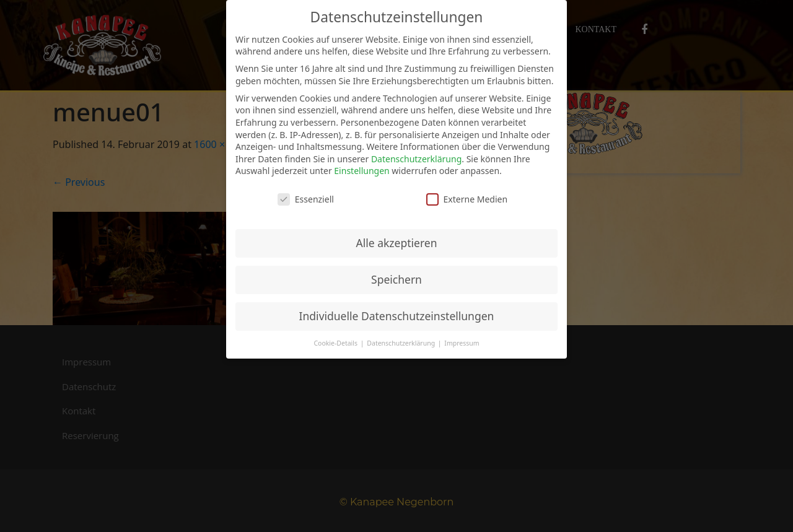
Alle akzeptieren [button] (397, 243)
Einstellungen (361, 171)
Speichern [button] (396, 279)
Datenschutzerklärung (416, 159)
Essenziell (306, 199)
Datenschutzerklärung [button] (402, 343)
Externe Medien (467, 199)
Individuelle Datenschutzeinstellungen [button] (397, 316)
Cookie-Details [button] (336, 343)
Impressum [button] (462, 343)
